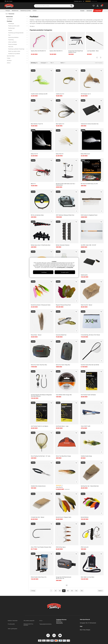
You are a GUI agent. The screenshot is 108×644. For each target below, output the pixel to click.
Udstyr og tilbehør (17, 42)
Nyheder (82, 11)
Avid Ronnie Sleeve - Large (62, 426)
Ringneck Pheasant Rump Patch (63, 305)
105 (82, 591)
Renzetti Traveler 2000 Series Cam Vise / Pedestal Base (65, 184)
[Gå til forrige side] (33, 591)
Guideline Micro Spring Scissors (38, 486)
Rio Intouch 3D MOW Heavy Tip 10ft (89, 184)
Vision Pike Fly (59, 487)
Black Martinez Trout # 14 (37, 124)
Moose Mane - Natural (36, 335)
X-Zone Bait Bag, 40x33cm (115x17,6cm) (90, 335)
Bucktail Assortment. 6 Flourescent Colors (41, 305)
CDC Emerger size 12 (86, 94)
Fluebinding (17, 40)
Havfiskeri (16, 60)
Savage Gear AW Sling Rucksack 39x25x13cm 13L (64, 578)
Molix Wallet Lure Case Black (88, 577)
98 (68, 591)
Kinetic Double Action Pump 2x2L (39, 577)
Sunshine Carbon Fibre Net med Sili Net (90, 365)
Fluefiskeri (16, 21)
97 (64, 591)
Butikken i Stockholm (13, 621)
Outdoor (35, 11)
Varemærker (89, 11)
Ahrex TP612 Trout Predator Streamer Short (41, 547)
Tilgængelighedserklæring (45, 624)
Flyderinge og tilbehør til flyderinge (17, 49)
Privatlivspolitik (11, 624)
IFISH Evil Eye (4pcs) (61, 547)
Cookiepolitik (70, 267)
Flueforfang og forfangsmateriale (17, 33)
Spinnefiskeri (16, 19)
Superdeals (98, 11)
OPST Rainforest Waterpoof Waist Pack (65, 215)
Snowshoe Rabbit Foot (61, 335)
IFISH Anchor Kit (85, 547)
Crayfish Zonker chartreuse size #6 (39, 94)
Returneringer (59, 622)
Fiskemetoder (11, 14)
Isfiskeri (16, 63)
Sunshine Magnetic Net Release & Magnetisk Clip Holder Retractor (41, 395)
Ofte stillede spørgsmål (29, 621)
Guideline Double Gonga (86, 456)
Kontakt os (59, 621)
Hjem (7, 14)
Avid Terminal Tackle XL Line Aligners (40, 426)
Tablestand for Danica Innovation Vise (90, 124)
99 (72, 591)
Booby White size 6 (85, 154)
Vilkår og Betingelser (13, 629)
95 (56, 591)
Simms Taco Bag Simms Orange (63, 456)
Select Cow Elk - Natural (86, 305)
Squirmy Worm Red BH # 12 (56, 51)
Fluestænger (17, 23)
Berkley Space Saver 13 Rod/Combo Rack (41, 245)
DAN (9, 1)
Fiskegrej (8, 11)
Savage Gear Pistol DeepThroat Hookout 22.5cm (76, 52)
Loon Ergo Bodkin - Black (93, 51)
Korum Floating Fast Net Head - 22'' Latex (41, 456)
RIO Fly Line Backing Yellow (37, 215)
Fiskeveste (11, 47)
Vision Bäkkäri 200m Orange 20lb (64, 395)
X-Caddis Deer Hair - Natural (37, 517)
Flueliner (17, 30)
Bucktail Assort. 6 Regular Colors (64, 517)
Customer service (78, 1)
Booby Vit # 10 (34, 154)
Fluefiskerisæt (11, 28)
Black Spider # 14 (60, 124)
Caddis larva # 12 (60, 94)
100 (76, 591)
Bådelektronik (15, 11)
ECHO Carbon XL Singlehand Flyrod (89, 215)
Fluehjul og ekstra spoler (17, 26)
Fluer (17, 35)
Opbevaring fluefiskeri (17, 37)
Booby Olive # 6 (60, 154)
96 (60, 591)
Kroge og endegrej (17, 44)
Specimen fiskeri (16, 56)
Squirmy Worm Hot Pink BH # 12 (38, 51)
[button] (93, 1)
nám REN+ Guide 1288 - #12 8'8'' (88, 245)
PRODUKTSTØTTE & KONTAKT (28, 625)
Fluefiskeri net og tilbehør (17, 54)
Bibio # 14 (33, 184)
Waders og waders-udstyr (17, 51)
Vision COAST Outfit (86, 426)
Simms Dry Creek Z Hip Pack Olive (39, 365)
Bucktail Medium (85, 517)
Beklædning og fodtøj (26, 11)
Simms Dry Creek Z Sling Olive (63, 365)
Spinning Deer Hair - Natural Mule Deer (90, 486)
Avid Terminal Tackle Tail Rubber (88, 395)
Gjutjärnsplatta (84, 275)
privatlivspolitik (61, 267)
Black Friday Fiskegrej (85, 630)
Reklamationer (60, 623)
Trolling (16, 58)
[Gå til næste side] (100, 591)
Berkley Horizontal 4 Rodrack (63, 245)
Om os (41, 621)
